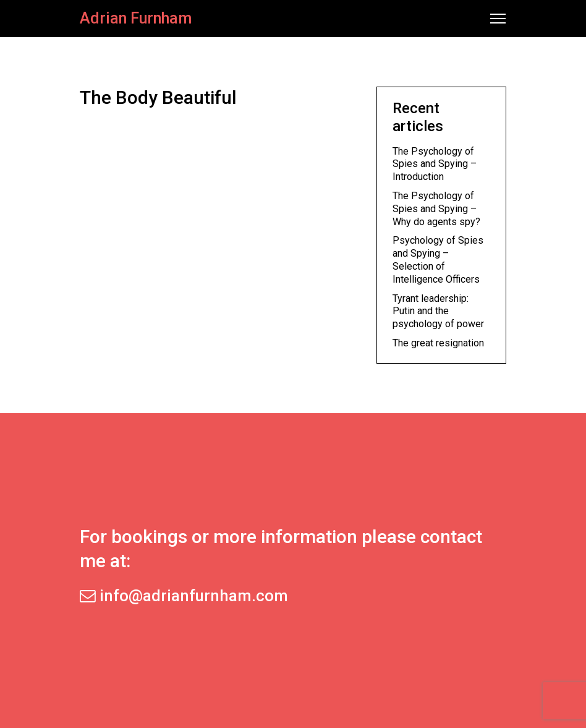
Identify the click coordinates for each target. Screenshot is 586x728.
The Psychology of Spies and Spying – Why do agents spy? (436, 209)
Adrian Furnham (136, 18)
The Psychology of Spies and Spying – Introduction (435, 164)
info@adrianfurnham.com (184, 596)
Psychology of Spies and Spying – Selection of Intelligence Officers (438, 259)
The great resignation (438, 343)
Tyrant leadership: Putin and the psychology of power (438, 311)
